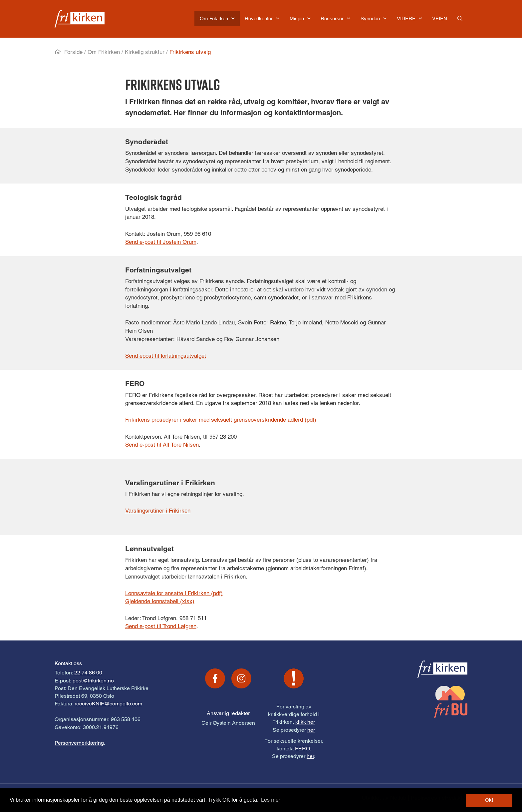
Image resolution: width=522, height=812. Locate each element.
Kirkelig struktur (145, 52)
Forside (73, 52)
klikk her (305, 722)
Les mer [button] (271, 800)
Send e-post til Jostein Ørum (161, 242)
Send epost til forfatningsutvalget (166, 356)
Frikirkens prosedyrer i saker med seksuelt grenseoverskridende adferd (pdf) (221, 420)
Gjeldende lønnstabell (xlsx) (160, 601)
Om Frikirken (104, 52)
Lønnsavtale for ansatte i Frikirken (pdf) (174, 593)
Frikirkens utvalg (190, 52)
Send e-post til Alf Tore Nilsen (162, 445)
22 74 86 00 (88, 673)
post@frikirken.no (93, 681)
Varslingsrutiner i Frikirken (158, 511)
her (311, 730)
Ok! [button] (489, 800)
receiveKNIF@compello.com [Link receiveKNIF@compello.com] (108, 704)
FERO (302, 749)
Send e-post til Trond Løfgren (161, 626)
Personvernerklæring (79, 743)
